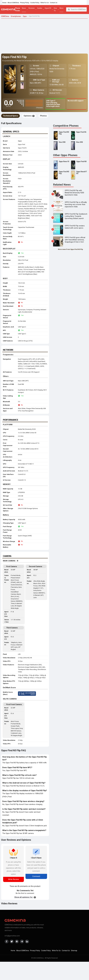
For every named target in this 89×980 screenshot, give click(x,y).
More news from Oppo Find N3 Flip (70, 249)
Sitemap (74, 951)
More (61, 8)
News (24, 8)
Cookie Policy (35, 3)
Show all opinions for (25, 897)
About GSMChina (13, 3)
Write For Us (45, 3)
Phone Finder (18, 9)
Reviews (32, 8)
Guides (40, 8)
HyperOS (48, 8)
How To (55, 9)
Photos (43, 116)
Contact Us (54, 3)
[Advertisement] (44, 36)
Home (4, 3)
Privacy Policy (25, 3)
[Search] (69, 9)
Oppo (20, 141)
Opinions (29, 116)
